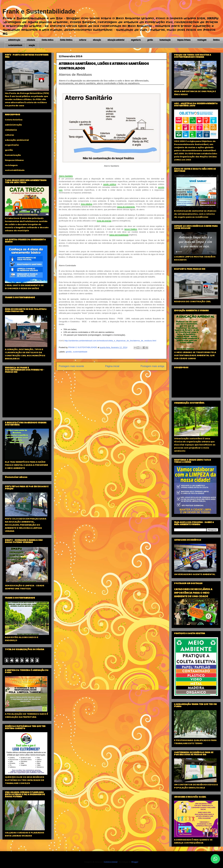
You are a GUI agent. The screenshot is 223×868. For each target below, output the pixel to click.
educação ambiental (116, 40)
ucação (32, 45)
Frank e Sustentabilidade (39, 11)
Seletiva (216, 40)
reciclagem (202, 40)
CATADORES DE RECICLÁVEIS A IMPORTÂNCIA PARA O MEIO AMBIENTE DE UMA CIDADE (193, 593)
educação (97, 40)
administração (14, 40)
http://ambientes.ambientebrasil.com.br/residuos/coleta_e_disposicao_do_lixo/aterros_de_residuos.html (110, 341)
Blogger (135, 862)
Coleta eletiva (48, 40)
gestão (150, 40)
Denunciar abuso (16, 477)
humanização (165, 40)
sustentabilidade (15, 45)
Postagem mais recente (71, 366)
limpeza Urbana (184, 40)
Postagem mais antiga (152, 366)
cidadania (31, 40)
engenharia (136, 40)
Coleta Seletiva (66, 40)
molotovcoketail (111, 862)
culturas (83, 40)
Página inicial (112, 366)
